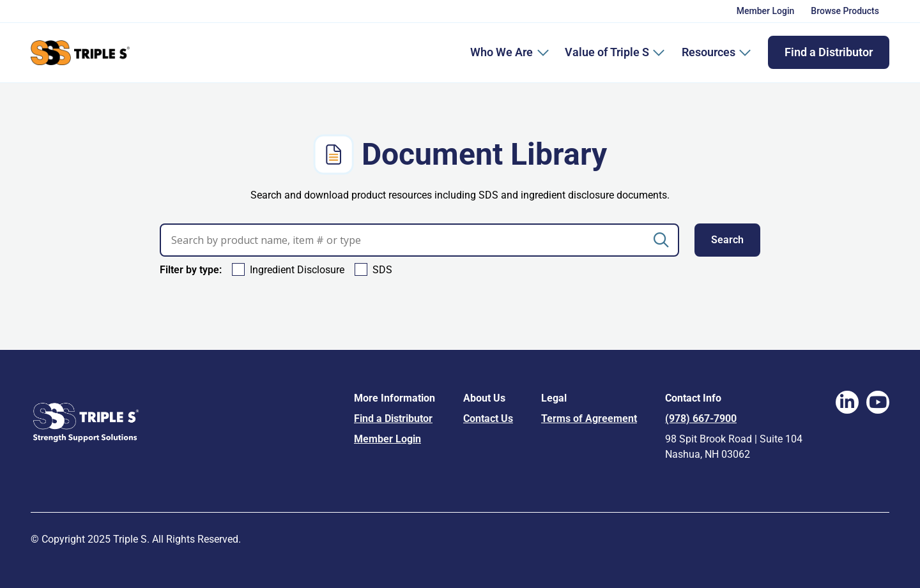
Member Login (766, 11)
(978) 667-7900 (701, 418)
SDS (382, 270)
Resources (717, 52)
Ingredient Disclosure (297, 270)
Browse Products (845, 11)
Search (727, 240)
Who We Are (502, 52)
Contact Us (488, 418)
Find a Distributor (829, 52)
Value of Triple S (615, 52)
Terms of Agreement (589, 418)
